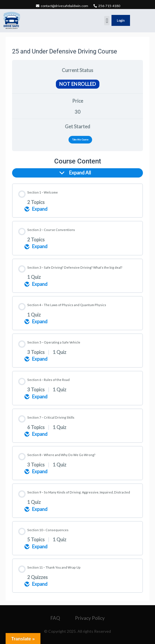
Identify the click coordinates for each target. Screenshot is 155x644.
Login (121, 20)
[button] (107, 21)
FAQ (55, 618)
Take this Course (80, 140)
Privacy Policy (90, 618)
